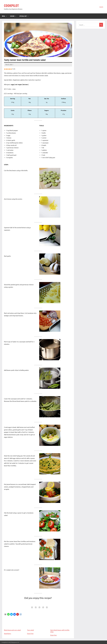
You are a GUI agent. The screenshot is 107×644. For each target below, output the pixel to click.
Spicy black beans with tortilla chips (61, 624)
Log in (101, 7)
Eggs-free (30, 633)
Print (5, 614)
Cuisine (13, 16)
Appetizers (8, 633)
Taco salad (38, 623)
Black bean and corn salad (15, 623)
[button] (8, 614)
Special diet (24, 16)
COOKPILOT (11, 6)
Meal (4, 16)
